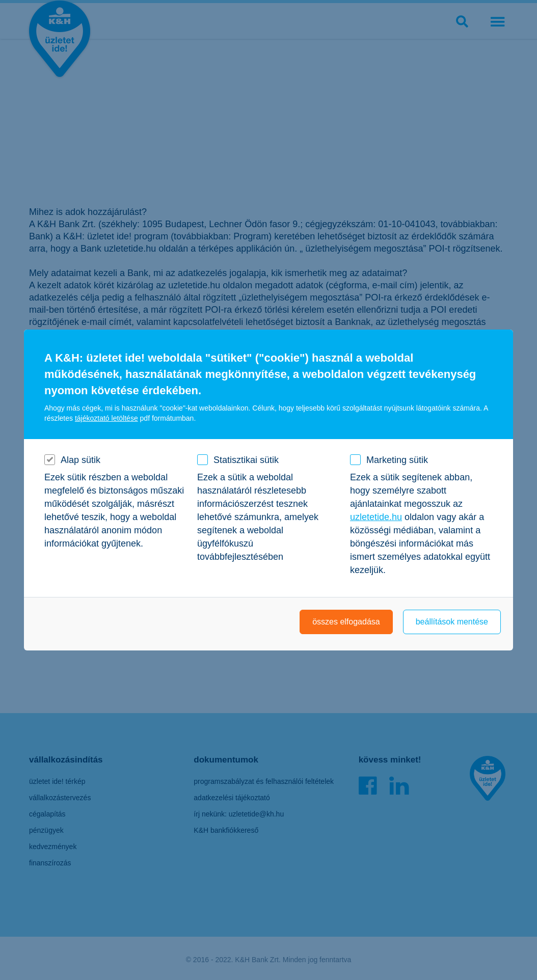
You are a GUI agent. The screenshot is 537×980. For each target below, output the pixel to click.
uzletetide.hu (376, 517)
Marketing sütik (397, 460)
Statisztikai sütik (246, 460)
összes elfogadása (346, 622)
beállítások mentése (452, 622)
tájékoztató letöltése (106, 418)
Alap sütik (80, 460)
